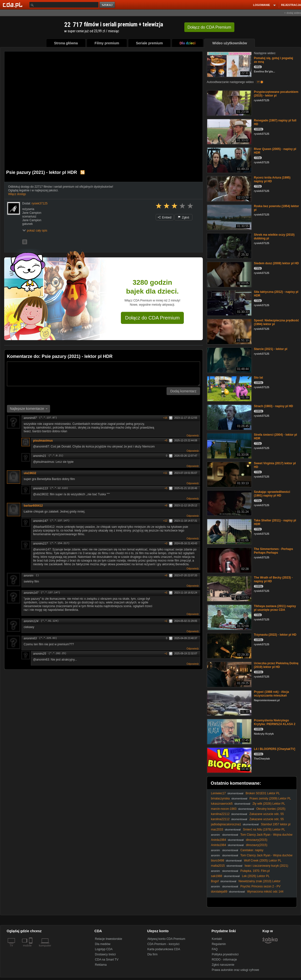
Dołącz (209, 27)
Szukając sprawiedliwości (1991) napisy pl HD (272, 494)
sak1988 (216, 876)
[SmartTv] (31, 948)
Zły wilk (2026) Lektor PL (269, 804)
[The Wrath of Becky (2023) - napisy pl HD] (229, 588)
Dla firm (152, 954)
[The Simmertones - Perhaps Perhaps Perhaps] (229, 560)
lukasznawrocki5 (222, 804)
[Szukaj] (64, 5)
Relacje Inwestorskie (109, 939)
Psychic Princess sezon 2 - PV (260, 886)
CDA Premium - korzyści (163, 944)
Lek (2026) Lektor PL (256, 876)
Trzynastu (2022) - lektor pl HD (275, 635)
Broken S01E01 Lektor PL (263, 793)
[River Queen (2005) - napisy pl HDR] (229, 160)
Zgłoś (184, 217)
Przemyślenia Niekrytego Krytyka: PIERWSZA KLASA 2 (275, 722)
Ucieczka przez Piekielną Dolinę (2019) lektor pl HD (276, 665)
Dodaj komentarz (183, 391)
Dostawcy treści (105, 954)
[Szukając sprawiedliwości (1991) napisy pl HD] (229, 503)
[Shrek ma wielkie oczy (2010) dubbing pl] (229, 245)
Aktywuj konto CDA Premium (166, 939)
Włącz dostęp (17, 194)
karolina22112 (220, 814)
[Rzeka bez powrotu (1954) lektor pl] (229, 217)
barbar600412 (33, 506)
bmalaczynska (220, 798)
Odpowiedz (193, 436)
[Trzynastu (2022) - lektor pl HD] (229, 645)
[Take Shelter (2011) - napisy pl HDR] (229, 531)
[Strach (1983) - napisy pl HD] (229, 417)
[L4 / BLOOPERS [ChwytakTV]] (229, 760)
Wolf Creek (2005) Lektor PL (263, 861)
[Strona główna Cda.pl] (13, 5)
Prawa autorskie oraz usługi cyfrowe (235, 970)
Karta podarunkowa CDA (164, 949)
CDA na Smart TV (107, 960)
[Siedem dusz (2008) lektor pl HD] (229, 274)
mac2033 (217, 830)
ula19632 (30, 473)
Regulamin (219, 944)
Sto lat (258, 378)
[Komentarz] (103, 374)
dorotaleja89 (219, 892)
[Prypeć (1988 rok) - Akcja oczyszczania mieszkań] (229, 703)
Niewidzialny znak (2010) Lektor (260, 881)
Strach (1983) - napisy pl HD (273, 406)
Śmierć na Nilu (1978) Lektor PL (264, 830)
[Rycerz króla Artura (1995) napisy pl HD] (229, 188)
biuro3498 (217, 861)
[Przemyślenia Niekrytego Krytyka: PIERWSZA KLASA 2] (229, 731)
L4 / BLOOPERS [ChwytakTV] (274, 749)
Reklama (101, 965)
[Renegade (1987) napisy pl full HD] (229, 131)
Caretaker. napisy (252, 850)
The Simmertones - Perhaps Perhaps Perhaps (273, 551)
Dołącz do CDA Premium (152, 318)
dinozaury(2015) (257, 840)
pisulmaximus (43, 441)
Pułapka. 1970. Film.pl (255, 871)
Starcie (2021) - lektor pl (271, 349)
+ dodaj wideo (293, 13)
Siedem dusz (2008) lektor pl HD (276, 263)
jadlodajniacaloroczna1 (226, 824)
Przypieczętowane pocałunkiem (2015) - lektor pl (276, 94)
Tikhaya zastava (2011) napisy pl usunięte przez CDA (275, 608)
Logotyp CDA (104, 949)
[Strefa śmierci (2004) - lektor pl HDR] (229, 445)
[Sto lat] (229, 388)
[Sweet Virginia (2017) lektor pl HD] (229, 474)
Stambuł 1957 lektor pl (275, 824)
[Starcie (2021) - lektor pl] (229, 360)
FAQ (215, 949)
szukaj (108, 5)
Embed (165, 217)
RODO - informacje (224, 960)
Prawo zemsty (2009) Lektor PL (270, 798)
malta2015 (218, 866)
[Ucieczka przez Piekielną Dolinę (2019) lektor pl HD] (229, 674)
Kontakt (217, 939)
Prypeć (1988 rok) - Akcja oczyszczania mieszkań (271, 694)
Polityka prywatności (225, 954)
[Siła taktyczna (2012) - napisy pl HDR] (229, 303)
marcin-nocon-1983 (224, 809)
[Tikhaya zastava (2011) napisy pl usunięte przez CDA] (229, 617)
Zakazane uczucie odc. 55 (267, 814)
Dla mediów (103, 944)
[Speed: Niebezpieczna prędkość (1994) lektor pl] (229, 331)
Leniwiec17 (218, 793)
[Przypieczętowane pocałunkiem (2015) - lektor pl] (229, 103)
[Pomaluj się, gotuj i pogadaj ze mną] (229, 64)
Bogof (215, 881)
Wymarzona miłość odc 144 (265, 892)
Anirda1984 (218, 840)
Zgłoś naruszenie (223, 965)
